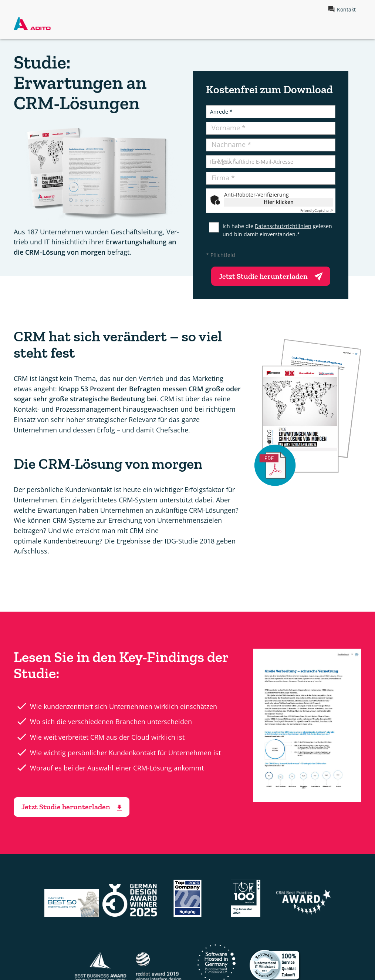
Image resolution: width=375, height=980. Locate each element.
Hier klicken (279, 202)
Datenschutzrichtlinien (283, 226)
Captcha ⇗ (317, 210)
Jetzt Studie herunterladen (273, 275)
